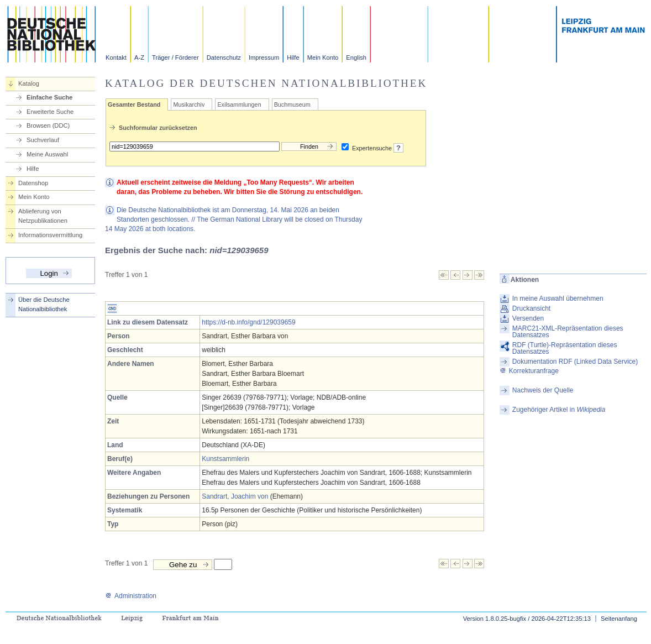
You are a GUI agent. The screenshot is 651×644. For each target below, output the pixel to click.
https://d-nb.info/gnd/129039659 (248, 322)
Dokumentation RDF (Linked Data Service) (575, 362)
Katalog (29, 83)
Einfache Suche (49, 97)
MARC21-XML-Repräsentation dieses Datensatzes (568, 332)
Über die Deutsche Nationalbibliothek (44, 304)
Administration (131, 596)
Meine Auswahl (47, 154)
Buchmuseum (292, 104)
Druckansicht (531, 308)
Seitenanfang (619, 619)
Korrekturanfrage (529, 371)
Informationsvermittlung (50, 235)
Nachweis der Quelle (543, 390)
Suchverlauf (43, 140)
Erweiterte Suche (50, 112)
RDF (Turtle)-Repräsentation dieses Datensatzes (565, 348)
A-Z (139, 57)
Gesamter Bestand (134, 104)
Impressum (264, 57)
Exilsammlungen (239, 104)
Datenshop (33, 183)
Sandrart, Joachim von (235, 496)
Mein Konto (323, 57)
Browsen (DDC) (48, 125)
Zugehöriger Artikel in (559, 410)
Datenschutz (224, 57)
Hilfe (293, 57)
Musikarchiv (189, 104)
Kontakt (116, 57)
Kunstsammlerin (225, 459)
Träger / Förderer (175, 57)
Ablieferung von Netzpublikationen (43, 216)
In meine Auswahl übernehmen (558, 299)
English (356, 57)
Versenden (528, 318)
